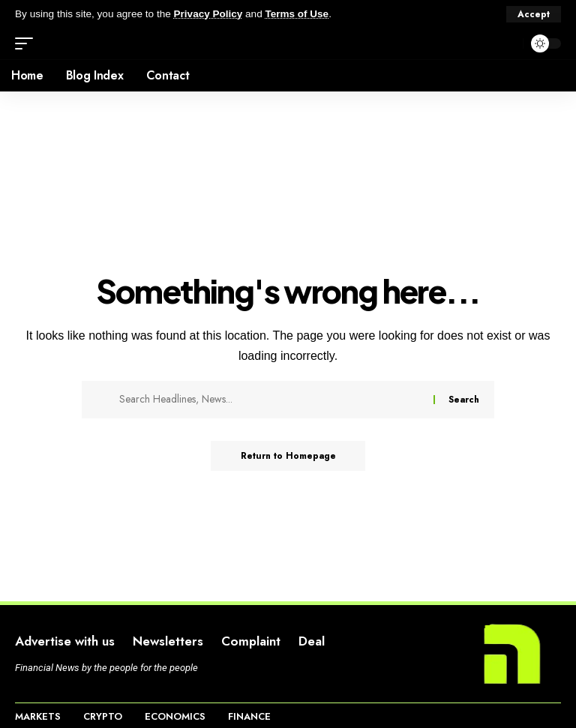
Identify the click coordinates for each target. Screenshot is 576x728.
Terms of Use (297, 14)
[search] (508, 43)
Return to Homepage (288, 456)
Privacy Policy (208, 14)
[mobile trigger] (28, 43)
